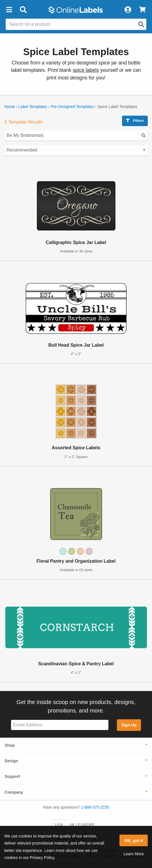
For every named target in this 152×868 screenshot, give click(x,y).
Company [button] (14, 792)
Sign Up (129, 725)
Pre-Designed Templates (72, 107)
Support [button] (12, 776)
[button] (9, 10)
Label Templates (33, 107)
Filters (135, 121)
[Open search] (141, 24)
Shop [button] (10, 745)
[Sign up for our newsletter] (60, 725)
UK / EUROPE (82, 825)
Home (9, 107)
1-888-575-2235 (95, 807)
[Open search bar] (23, 10)
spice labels (86, 70)
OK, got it (134, 841)
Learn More (134, 854)
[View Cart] (142, 10)
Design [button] (11, 761)
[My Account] (128, 10)
